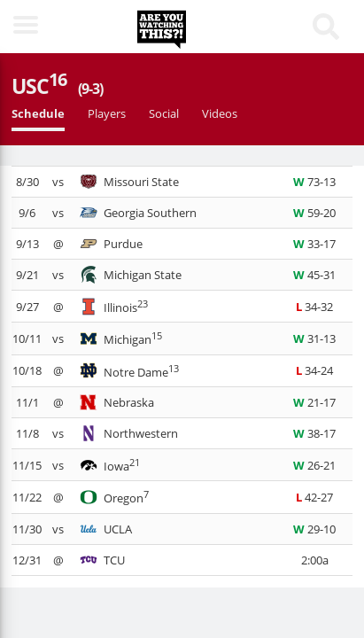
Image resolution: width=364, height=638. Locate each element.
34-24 (314, 370)
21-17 (314, 402)
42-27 (314, 497)
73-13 (314, 182)
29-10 (314, 529)
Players (107, 113)
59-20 (314, 213)
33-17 (314, 244)
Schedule (38, 113)
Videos (220, 113)
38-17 (314, 433)
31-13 (314, 338)
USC (57, 86)
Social (164, 113)
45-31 (314, 275)
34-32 (314, 307)
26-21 (314, 465)
